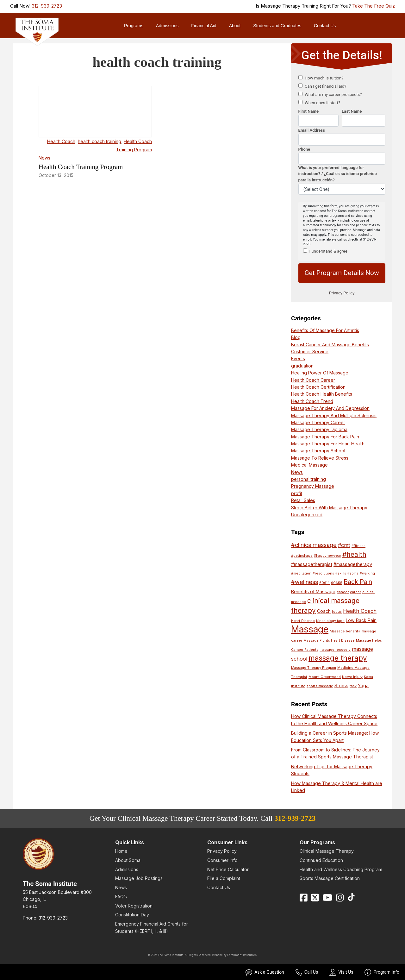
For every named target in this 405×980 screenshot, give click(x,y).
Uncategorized (307, 515)
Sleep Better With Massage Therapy (329, 508)
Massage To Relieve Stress (320, 458)
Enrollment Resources (242, 955)
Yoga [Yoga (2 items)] (363, 685)
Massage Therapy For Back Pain (325, 437)
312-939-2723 (47, 6)
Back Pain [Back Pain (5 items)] (358, 582)
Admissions (167, 26)
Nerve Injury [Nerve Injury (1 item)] (352, 677)
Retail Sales (303, 500)
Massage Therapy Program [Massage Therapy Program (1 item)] (314, 668)
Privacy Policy (222, 851)
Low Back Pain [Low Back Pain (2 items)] (361, 620)
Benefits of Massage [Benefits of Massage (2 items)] (313, 591)
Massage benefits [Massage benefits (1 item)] (345, 631)
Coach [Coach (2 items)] (324, 611)
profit (297, 493)
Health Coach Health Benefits (322, 394)
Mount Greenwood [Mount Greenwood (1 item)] (325, 677)
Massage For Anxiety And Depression (330, 408)
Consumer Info (222, 860)
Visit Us (341, 972)
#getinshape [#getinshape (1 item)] (302, 556)
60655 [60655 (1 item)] (337, 583)
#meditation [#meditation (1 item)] (301, 573)
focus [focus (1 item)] (337, 612)
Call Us (307, 972)
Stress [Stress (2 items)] (341, 685)
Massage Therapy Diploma (319, 429)
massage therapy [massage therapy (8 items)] (338, 658)
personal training (308, 479)
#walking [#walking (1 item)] (367, 573)
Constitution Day (132, 915)
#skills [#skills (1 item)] (341, 573)
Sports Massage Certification (330, 878)
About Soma (128, 860)
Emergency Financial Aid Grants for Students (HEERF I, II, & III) (152, 927)
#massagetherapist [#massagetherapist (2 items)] (312, 564)
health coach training (100, 141)
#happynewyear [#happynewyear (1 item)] (327, 556)
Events (298, 358)
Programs (134, 26)
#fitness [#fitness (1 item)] (358, 546)
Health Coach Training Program (81, 167)
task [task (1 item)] (353, 686)
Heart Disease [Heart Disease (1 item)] (303, 621)
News (44, 158)
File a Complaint (224, 878)
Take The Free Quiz (374, 6)
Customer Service (310, 352)
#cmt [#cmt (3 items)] (344, 545)
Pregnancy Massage (313, 486)
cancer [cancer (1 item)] (343, 592)
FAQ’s (121, 897)
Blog (296, 337)
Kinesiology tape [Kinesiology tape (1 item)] (330, 621)
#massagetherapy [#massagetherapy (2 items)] (353, 564)
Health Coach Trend (312, 401)
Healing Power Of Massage (320, 373)
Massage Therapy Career (318, 422)
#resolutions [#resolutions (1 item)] (323, 573)
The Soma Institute (50, 884)
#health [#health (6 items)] (354, 554)
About (235, 26)
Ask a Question (265, 972)
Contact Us (325, 26)
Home (121, 851)
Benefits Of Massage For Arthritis (325, 330)
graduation (302, 366)
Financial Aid (204, 26)
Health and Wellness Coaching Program (341, 869)
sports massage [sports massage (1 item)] (320, 686)
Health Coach (61, 141)
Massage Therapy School (318, 451)
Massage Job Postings (139, 878)
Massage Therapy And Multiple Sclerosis (334, 415)
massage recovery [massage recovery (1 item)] (335, 650)
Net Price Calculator (228, 869)
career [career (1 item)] (355, 592)
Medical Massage (309, 465)
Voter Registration (134, 906)
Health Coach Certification (318, 387)
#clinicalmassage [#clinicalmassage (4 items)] (314, 545)
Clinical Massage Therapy (327, 851)
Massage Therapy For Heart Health (328, 444)
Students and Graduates (277, 26)
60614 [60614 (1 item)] (324, 583)
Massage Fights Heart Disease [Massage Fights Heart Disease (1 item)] (329, 641)
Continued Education (321, 860)
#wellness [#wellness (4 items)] (305, 582)
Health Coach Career (313, 380)
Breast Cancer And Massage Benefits (330, 345)
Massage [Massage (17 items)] (310, 629)
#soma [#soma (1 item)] (353, 573)
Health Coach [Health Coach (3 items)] (360, 611)
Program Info (382, 972)
